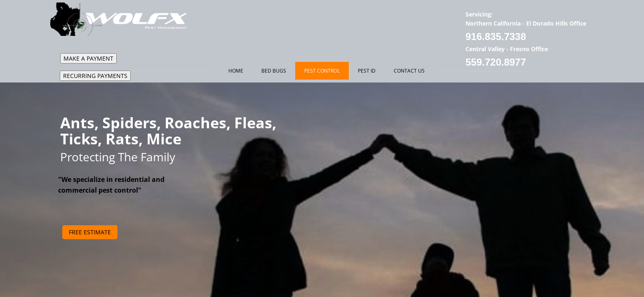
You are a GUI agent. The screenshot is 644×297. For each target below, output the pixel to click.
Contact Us (409, 71)
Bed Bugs (274, 71)
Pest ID (367, 71)
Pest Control (322, 71)
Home (236, 71)
